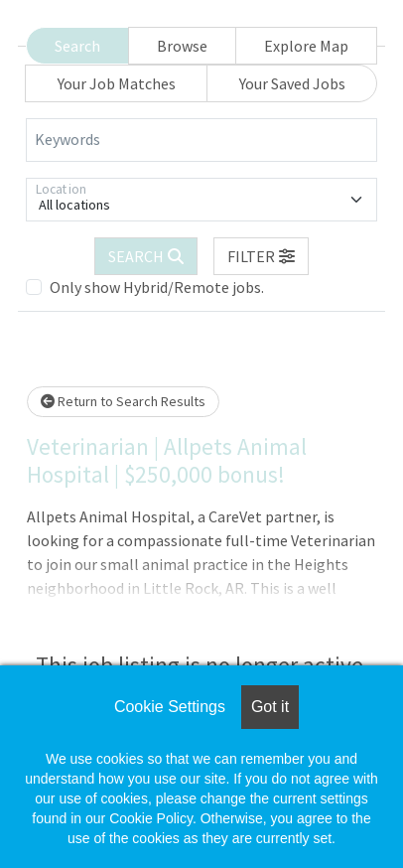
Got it (270, 707)
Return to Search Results (123, 401)
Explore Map (306, 46)
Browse (182, 46)
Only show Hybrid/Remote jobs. (157, 287)
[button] (261, 256)
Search (77, 46)
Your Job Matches (117, 83)
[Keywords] (201, 140)
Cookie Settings (170, 707)
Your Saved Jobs (292, 83)
